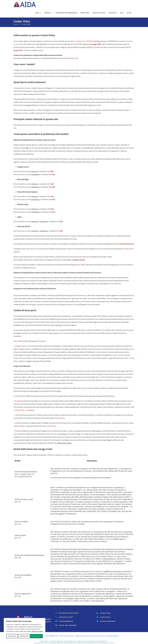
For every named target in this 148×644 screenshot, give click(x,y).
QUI (52, 171)
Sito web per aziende (96, 636)
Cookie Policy (105, 617)
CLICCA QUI (74, 58)
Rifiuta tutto (24, 636)
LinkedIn (18, 423)
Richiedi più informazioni (69, 613)
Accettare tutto (36, 636)
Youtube (18, 431)
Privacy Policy (20, 410)
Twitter (17, 415)
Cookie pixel (30, 410)
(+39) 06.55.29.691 (66, 617)
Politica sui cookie (37, 631)
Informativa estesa (64, 443)
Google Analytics (79, 260)
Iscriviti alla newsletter (68, 625)
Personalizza (12, 636)
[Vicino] (44, 620)
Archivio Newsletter (108, 621)
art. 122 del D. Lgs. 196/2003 (83, 41)
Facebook (18, 401)
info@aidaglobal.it (66, 621)
